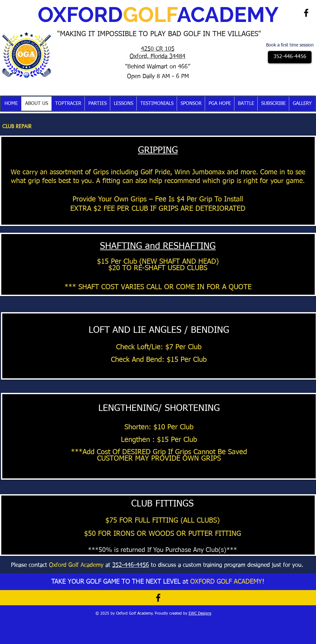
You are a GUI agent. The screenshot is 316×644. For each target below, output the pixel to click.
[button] (68, 104)
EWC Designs (200, 614)
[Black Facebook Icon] (306, 13)
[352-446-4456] (290, 57)
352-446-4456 (131, 565)
